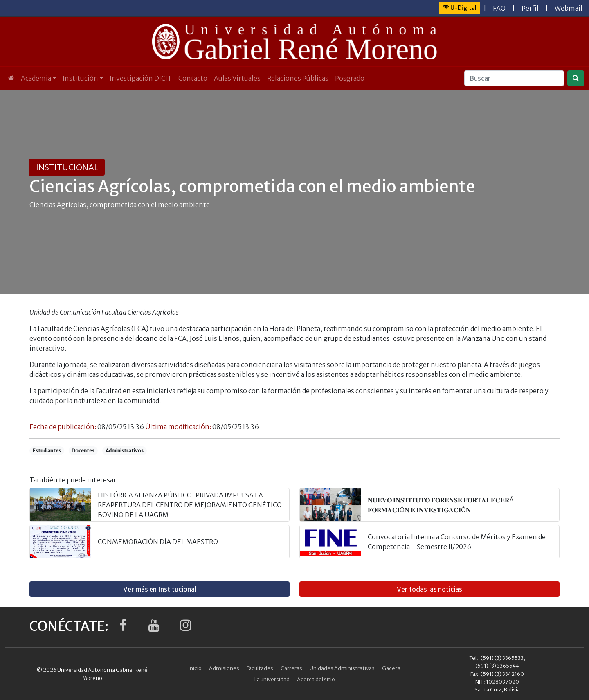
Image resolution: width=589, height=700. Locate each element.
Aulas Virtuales (237, 78)
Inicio (195, 668)
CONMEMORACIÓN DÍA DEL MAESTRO (158, 542)
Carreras (291, 668)
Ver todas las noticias (429, 589)
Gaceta (391, 668)
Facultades (260, 668)
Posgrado (350, 78)
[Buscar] (514, 78)
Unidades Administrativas (342, 668)
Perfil (530, 8)
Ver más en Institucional (160, 589)
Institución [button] (80, 78)
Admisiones (224, 668)
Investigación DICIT (141, 78)
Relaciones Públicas (298, 78)
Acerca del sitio (316, 679)
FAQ (499, 8)
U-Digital (460, 8)
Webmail (569, 8)
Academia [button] (36, 78)
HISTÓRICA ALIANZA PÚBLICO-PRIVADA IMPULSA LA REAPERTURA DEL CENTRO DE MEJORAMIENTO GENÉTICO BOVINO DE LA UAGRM (190, 505)
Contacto (193, 78)
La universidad (272, 679)
